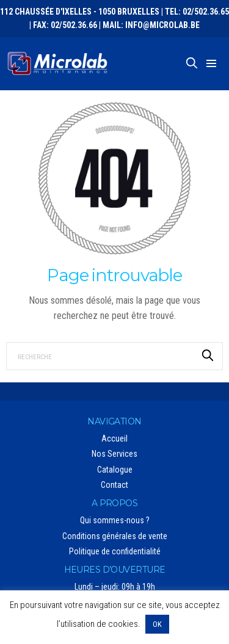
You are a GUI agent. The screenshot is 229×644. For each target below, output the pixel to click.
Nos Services (114, 454)
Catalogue (115, 470)
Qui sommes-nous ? (115, 520)
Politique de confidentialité (115, 551)
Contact (114, 485)
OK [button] (157, 624)
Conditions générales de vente (115, 536)
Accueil (114, 438)
